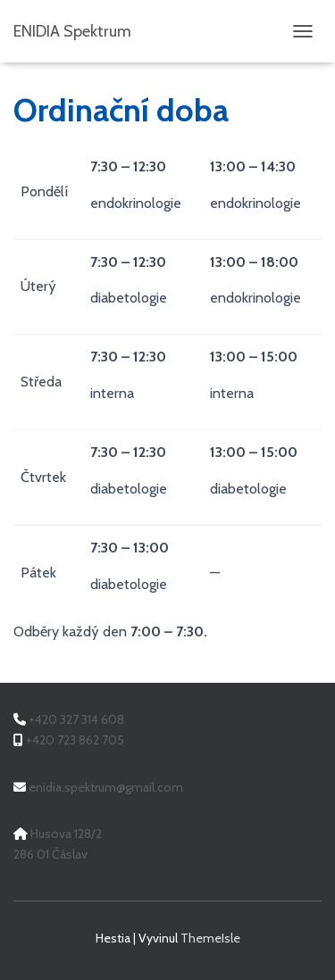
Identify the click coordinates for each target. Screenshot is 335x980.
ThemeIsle (210, 938)
